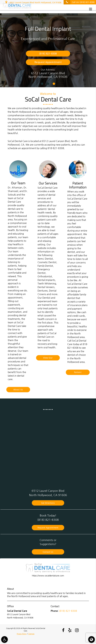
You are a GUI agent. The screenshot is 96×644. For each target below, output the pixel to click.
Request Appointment (48, 62)
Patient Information (78, 373)
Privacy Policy (22, 633)
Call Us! (79, 2)
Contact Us (48, 551)
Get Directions (48, 502)
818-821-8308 (56, 148)
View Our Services (48, 358)
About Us (18, 390)
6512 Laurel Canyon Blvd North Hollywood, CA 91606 (33, 2)
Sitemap (31, 633)
